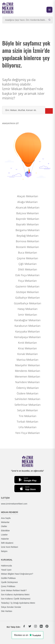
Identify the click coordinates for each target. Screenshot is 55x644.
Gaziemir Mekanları (27, 286)
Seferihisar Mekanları (28, 405)
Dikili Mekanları (28, 269)
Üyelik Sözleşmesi (9, 582)
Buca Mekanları (28, 253)
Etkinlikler (5, 531)
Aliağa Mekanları (27, 202)
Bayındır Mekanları (28, 219)
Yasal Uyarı (6, 570)
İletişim (4, 551)
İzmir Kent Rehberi (10, 547)
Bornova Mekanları (27, 241)
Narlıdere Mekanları (27, 382)
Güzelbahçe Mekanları (28, 303)
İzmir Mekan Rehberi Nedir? (14, 590)
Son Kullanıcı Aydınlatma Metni (15, 595)
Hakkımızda (6, 566)
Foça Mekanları (27, 281)
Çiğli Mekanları (28, 264)
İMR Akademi (7, 543)
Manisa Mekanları (27, 360)
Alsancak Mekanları (28, 207)
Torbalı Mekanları (27, 422)
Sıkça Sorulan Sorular (11, 607)
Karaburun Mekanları (27, 326)
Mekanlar (5, 522)
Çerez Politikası (8, 586)
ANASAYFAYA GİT (10, 123)
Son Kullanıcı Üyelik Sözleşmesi (16, 599)
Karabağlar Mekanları (27, 320)
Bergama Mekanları (28, 230)
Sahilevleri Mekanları (27, 399)
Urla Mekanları (27, 427)
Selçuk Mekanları (28, 410)
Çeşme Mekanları (27, 258)
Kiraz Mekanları (27, 348)
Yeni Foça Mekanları (28, 433)
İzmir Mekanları (28, 315)
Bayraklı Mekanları (27, 224)
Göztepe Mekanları (27, 292)
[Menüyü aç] (49, 10)
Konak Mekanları (28, 354)
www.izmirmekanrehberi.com (14, 504)
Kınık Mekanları (27, 343)
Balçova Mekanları (28, 213)
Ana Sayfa (6, 518)
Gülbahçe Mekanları (28, 298)
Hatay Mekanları (28, 309)
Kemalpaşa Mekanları (27, 337)
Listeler (4, 535)
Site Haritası (7, 611)
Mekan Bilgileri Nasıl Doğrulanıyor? (17, 574)
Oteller (4, 526)
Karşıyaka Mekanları (28, 331)
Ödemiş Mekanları (28, 388)
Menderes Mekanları (28, 371)
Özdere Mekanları (28, 393)
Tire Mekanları (28, 416)
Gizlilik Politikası (8, 578)
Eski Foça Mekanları (27, 275)
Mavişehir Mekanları (28, 365)
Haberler (5, 539)
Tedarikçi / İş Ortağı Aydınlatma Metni (18, 603)
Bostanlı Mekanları (27, 247)
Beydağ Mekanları (28, 236)
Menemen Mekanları (27, 377)
